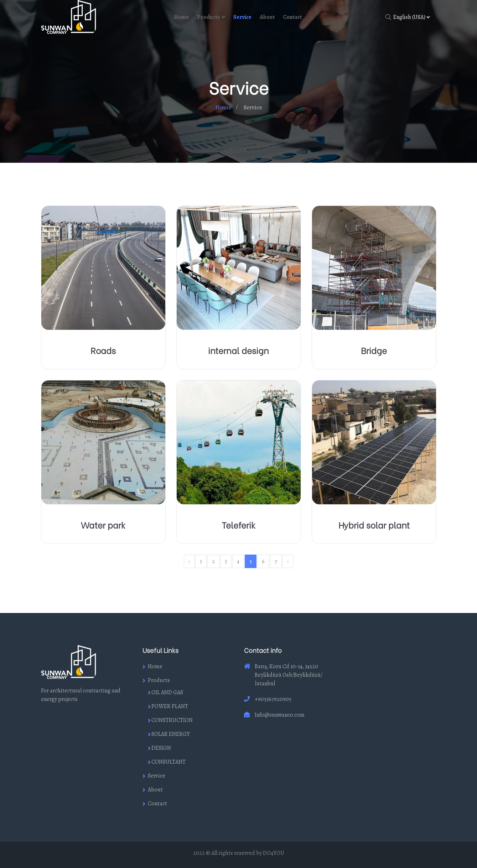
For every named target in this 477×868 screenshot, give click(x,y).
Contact (292, 17)
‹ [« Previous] (189, 561)
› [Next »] (288, 561)
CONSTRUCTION (172, 720)
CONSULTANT (168, 762)
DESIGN (161, 748)
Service (242, 17)
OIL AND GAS (167, 692)
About (267, 17)
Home (181, 17)
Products (208, 17)
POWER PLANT (170, 706)
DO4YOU (274, 853)
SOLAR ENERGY (171, 734)
